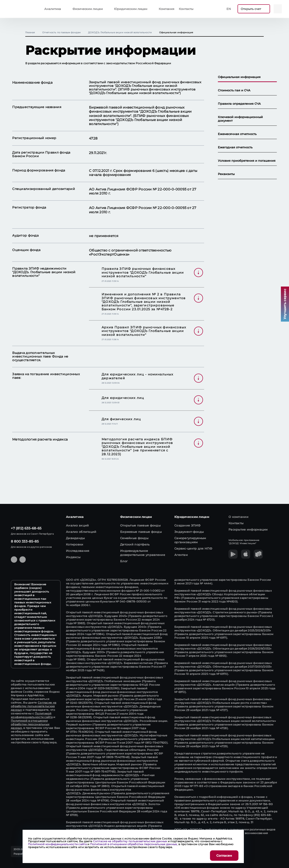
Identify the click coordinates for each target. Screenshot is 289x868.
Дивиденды (75, 538)
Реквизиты (226, 174)
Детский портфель (135, 544)
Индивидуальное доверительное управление (143, 553)
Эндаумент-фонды (189, 532)
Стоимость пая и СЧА (234, 90)
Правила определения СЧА (239, 104)
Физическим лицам (88, 9)
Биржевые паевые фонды (141, 532)
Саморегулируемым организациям (190, 540)
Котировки (75, 544)
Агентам (181, 555)
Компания (167, 9)
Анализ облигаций (81, 532)
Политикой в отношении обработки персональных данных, (30, 724)
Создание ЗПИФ (188, 525)
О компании (238, 517)
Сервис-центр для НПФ (193, 548)
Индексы (73, 557)
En (229, 9)
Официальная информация (239, 77)
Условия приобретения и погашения (247, 161)
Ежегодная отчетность (235, 147)
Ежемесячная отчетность (237, 134)
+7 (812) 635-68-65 (26, 528)
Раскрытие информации (248, 529)
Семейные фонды (134, 538)
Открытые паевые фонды (140, 525)
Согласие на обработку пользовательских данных (34, 706)
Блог (124, 561)
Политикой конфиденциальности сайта (32, 715)
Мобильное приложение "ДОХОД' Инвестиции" (244, 542)
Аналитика (53, 9)
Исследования (78, 551)
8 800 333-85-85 (25, 541)
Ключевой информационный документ (240, 119)
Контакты (186, 9)
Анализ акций (77, 525)
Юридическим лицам (131, 9)
